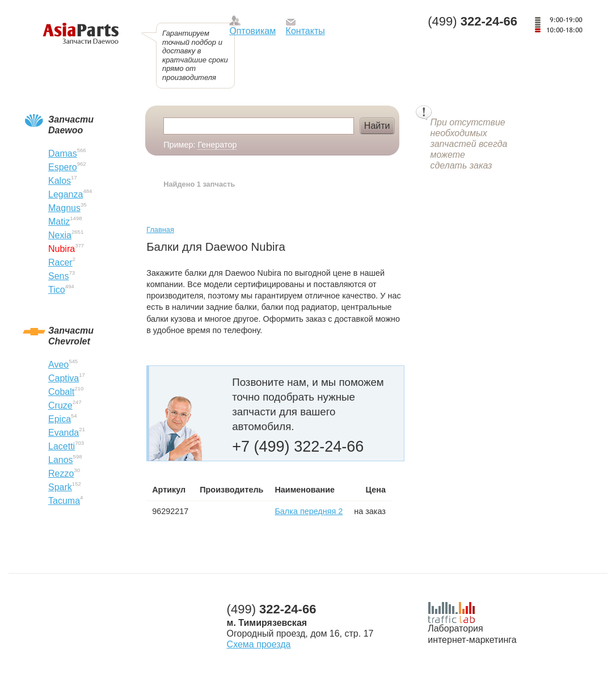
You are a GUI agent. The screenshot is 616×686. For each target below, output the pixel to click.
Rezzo (61, 474)
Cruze (60, 405)
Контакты (305, 31)
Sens (58, 276)
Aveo (58, 365)
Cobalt (61, 392)
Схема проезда (259, 644)
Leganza (66, 194)
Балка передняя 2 (309, 511)
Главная (160, 230)
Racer (60, 262)
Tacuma (64, 501)
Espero (63, 167)
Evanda (64, 433)
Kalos (60, 181)
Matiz (59, 222)
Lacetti (62, 446)
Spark (60, 487)
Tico (57, 290)
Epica (60, 419)
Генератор (217, 145)
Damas (63, 153)
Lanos (61, 460)
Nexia (60, 235)
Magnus (64, 208)
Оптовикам (252, 31)
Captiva (64, 378)
